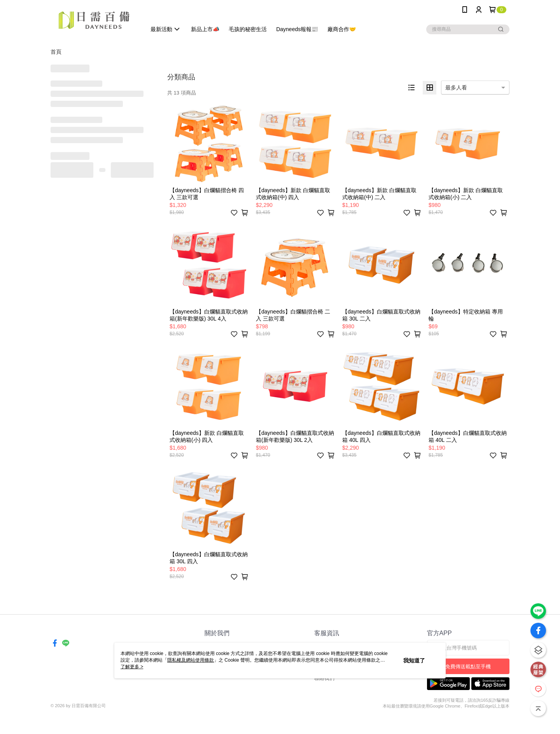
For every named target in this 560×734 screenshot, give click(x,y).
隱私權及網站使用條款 (191, 660)
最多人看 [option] (456, 88)
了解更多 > (132, 667)
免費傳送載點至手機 (468, 667)
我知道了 (414, 660)
